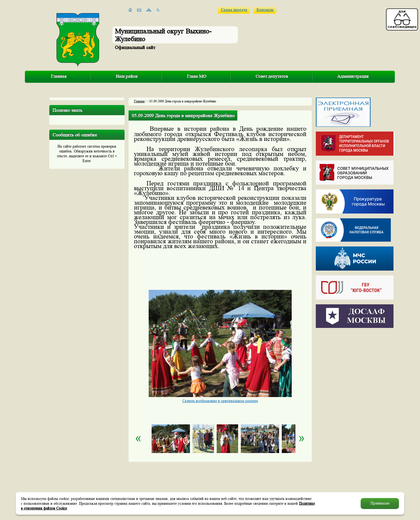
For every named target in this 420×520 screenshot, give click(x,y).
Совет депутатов (272, 76)
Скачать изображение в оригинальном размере (220, 401)
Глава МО (197, 76)
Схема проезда (234, 10)
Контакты (265, 10)
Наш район (127, 76)
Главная (59, 76)
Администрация (353, 76)
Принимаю (380, 503)
